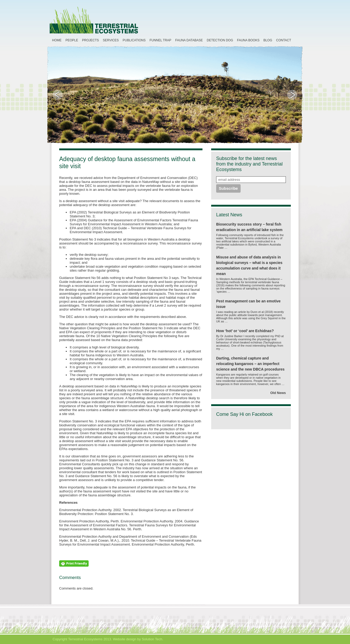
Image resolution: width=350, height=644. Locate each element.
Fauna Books (248, 40)
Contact (284, 40)
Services (111, 40)
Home (57, 40)
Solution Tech (152, 639)
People (72, 40)
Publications (134, 40)
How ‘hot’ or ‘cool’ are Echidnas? (245, 331)
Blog (268, 40)
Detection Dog (220, 40)
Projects (90, 40)
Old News (278, 393)
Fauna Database (189, 40)
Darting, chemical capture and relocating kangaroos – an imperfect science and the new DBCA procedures (250, 364)
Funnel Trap (161, 40)
